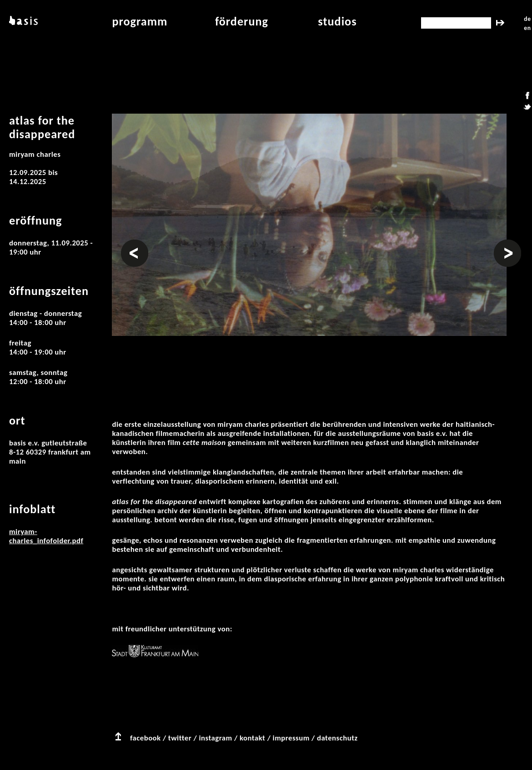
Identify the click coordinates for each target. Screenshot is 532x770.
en (527, 28)
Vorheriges (135, 244)
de (527, 19)
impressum (291, 738)
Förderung (242, 21)
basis (23, 21)
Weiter (505, 244)
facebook (146, 738)
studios (337, 21)
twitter (180, 738)
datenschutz (337, 738)
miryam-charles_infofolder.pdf (46, 536)
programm (140, 21)
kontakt (252, 738)
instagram (215, 738)
